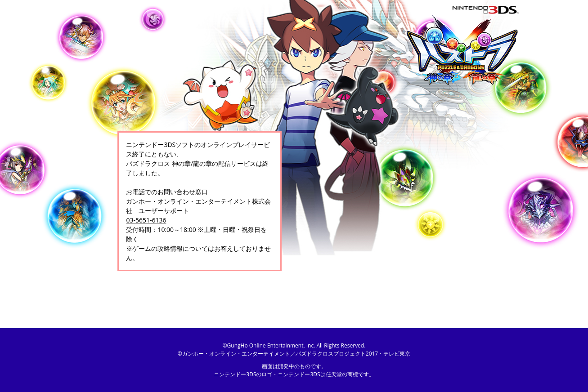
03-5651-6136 (146, 220)
